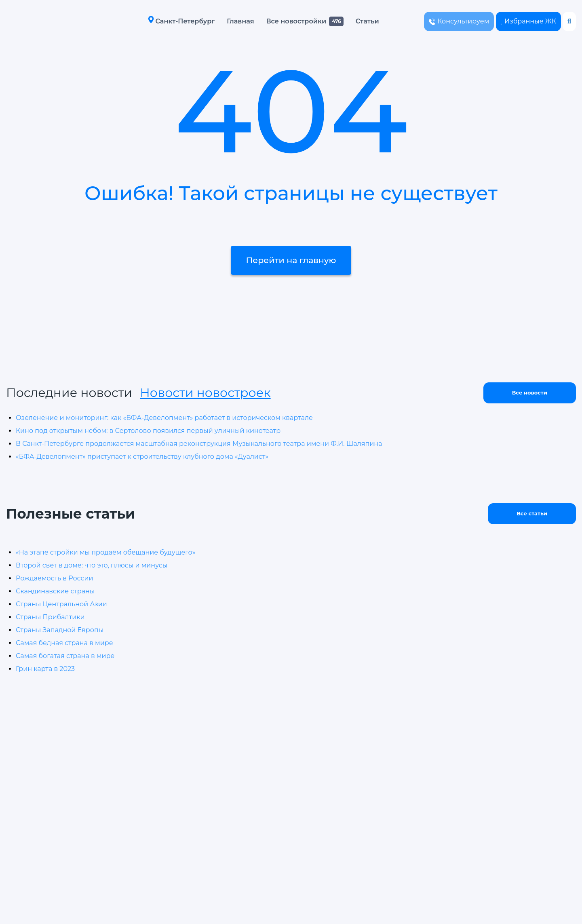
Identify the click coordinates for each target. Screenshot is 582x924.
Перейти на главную (291, 273)
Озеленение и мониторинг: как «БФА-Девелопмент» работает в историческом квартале (164, 418)
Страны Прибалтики (50, 617)
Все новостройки (288, 21)
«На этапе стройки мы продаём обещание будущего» (105, 552)
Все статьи (532, 513)
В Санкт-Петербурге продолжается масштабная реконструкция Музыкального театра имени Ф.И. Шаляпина (199, 444)
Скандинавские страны (55, 591)
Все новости (530, 392)
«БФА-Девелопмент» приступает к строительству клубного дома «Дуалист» (142, 457)
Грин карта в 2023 (45, 669)
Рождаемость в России (54, 578)
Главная (232, 21)
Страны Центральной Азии (61, 604)
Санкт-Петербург (173, 21)
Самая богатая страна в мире (65, 656)
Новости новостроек (205, 393)
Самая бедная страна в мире (64, 643)
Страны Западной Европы (60, 630)
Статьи (359, 21)
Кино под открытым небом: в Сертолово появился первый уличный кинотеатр (148, 431)
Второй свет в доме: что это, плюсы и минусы (92, 565)
